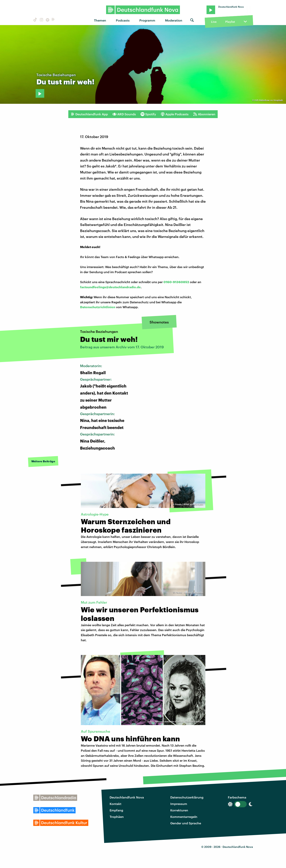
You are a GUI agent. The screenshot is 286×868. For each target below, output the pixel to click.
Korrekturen (179, 810)
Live (214, 22)
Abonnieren (204, 114)
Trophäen (117, 817)
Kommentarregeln (184, 817)
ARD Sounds (124, 114)
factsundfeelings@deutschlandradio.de (110, 287)
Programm (147, 20)
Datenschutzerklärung (187, 797)
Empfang (116, 810)
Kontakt (115, 804)
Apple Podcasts (175, 114)
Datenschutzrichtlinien (98, 307)
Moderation (174, 20)
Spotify (148, 114)
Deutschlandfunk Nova (127, 797)
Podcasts (123, 20)
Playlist (230, 22)
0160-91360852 (176, 282)
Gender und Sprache (186, 823)
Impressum (179, 804)
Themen (100, 20)
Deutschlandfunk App (89, 114)
